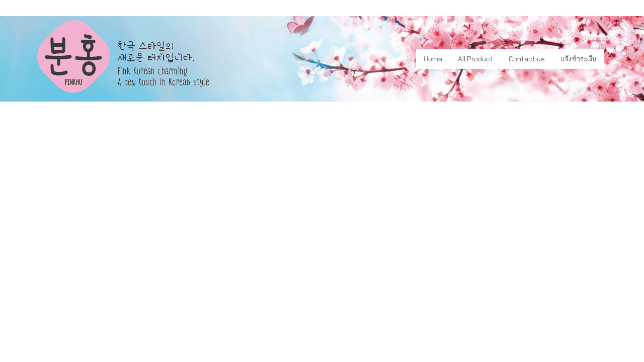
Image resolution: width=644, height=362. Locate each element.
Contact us (527, 59)
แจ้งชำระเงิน (578, 59)
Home (433, 59)
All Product (475, 59)
